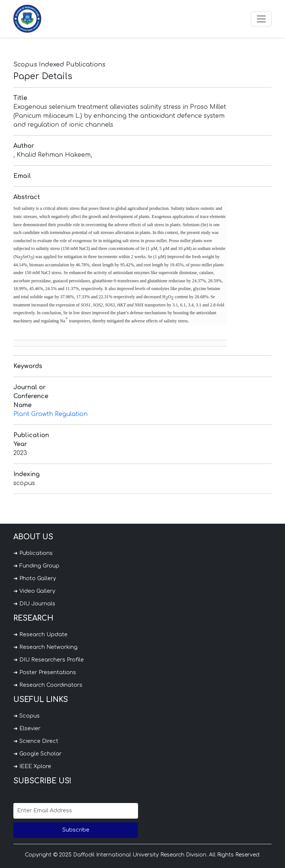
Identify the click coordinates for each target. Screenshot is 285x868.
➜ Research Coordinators (48, 685)
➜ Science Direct (36, 741)
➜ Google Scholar (37, 754)
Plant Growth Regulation (50, 414)
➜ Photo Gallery (35, 578)
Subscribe (76, 830)
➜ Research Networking (45, 647)
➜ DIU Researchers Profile (49, 660)
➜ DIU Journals (34, 604)
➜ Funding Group (36, 566)
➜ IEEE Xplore (32, 766)
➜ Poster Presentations (45, 672)
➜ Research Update (40, 634)
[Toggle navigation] (261, 19)
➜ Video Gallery (34, 591)
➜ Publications (33, 553)
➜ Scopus (27, 716)
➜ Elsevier (27, 728)
